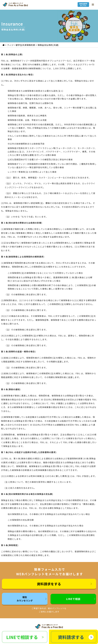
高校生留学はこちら (83, 5)
